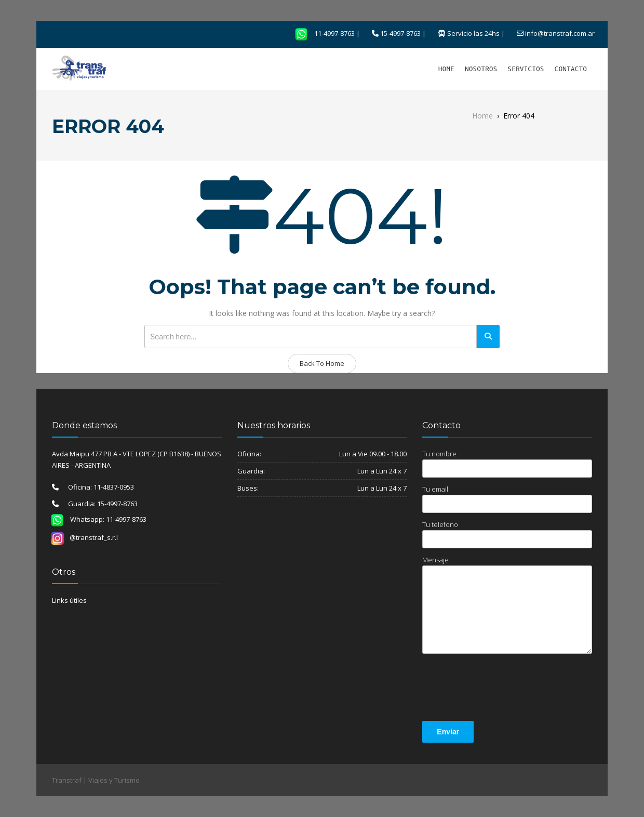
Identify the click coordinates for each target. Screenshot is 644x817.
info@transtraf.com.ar (560, 33)
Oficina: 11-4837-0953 (96, 487)
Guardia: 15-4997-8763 (98, 504)
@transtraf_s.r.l (84, 537)
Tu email (507, 499)
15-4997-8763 (400, 33)
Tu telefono (507, 534)
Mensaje (507, 604)
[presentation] (501, 689)
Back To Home (322, 363)
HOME (446, 69)
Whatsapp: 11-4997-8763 (95, 519)
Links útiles (69, 600)
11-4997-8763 (321, 33)
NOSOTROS (481, 69)
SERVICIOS (526, 69)
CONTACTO (571, 69)
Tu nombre (507, 463)
